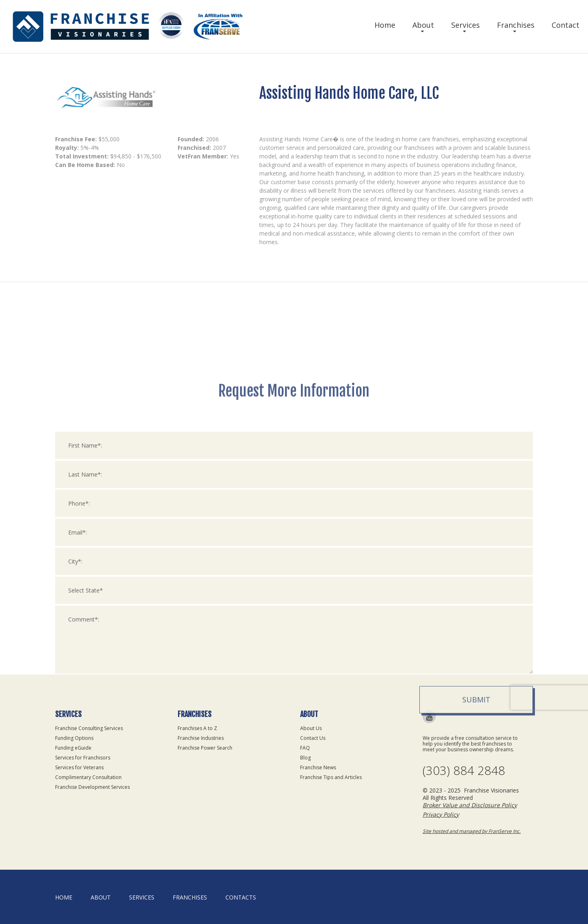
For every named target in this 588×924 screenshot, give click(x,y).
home (64, 897)
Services (465, 25)
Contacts (241, 897)
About (423, 25)
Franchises (516, 25)
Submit (476, 813)
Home (385, 25)
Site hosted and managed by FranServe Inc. (472, 831)
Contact (566, 25)
